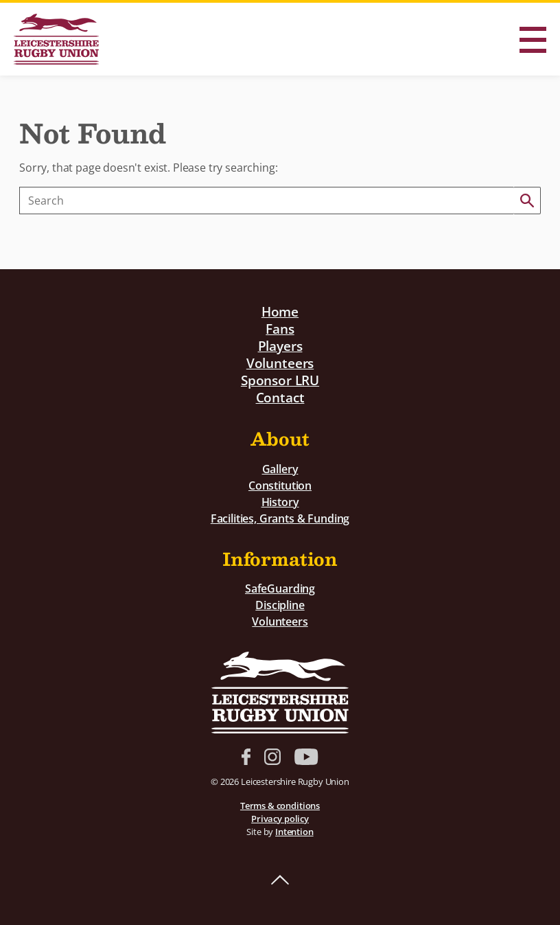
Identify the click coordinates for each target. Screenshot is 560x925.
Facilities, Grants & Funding (280, 518)
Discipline (280, 605)
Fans (280, 329)
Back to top (280, 880)
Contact (280, 397)
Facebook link (246, 757)
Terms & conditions (280, 806)
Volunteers (280, 363)
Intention (294, 832)
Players (280, 346)
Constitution (280, 486)
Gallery (280, 469)
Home (280, 311)
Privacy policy (280, 819)
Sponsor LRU (280, 380)
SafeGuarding (280, 589)
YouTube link (306, 757)
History (280, 502)
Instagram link (272, 757)
